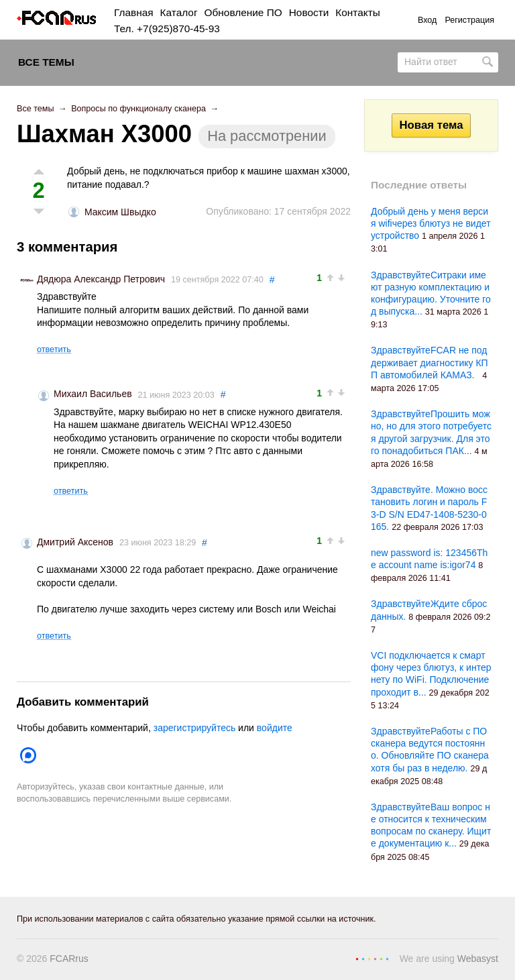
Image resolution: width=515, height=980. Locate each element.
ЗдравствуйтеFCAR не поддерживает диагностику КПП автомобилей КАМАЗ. (430, 362)
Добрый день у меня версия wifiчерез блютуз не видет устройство (431, 223)
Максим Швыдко (120, 212)
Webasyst (478, 959)
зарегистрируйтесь (195, 728)
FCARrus (69, 959)
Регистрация (469, 20)
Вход (427, 20)
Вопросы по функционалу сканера (138, 109)
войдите (275, 728)
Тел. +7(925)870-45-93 (167, 29)
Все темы (46, 62)
